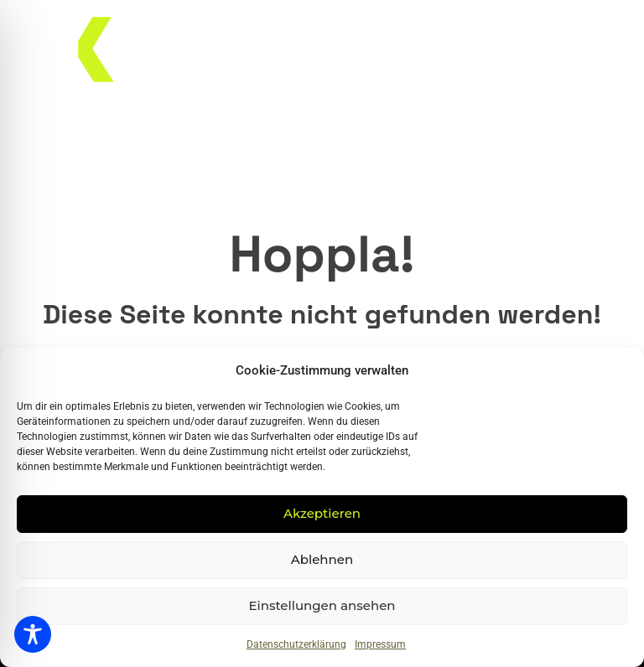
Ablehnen (322, 559)
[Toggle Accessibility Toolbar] (33, 634)
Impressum (380, 644)
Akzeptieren (322, 513)
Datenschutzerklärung (296, 644)
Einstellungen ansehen (322, 605)
